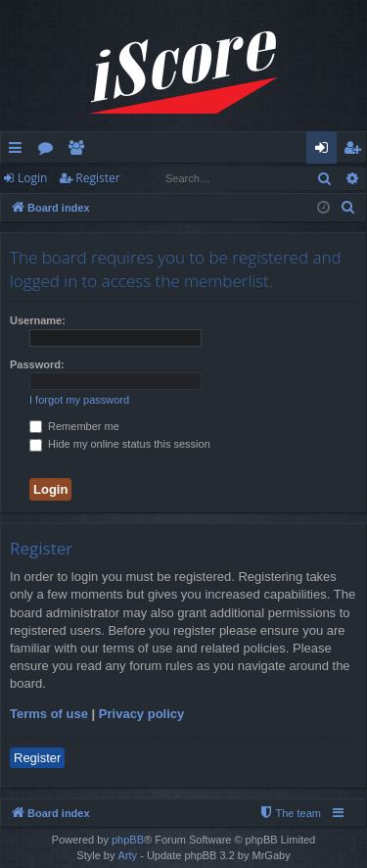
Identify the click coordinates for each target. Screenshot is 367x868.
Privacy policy (141, 714)
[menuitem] (348, 208)
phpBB (128, 840)
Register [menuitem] (356, 151)
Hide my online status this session (120, 444)
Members (80, 151)
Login (32, 178)
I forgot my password (79, 400)
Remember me (74, 426)
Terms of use (49, 714)
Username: (38, 320)
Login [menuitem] (325, 151)
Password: (37, 364)
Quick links (19, 151)
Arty (128, 855)
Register (97, 178)
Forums (49, 151)
